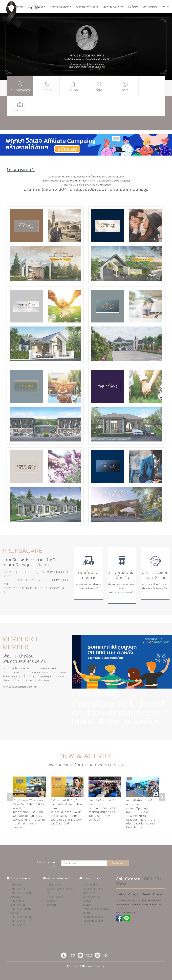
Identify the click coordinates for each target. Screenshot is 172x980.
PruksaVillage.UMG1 (93, 917)
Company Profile (87, 7)
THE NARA (16, 885)
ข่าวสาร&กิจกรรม (92, 897)
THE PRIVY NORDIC (21, 917)
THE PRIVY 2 (18, 889)
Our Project (35, 7)
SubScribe (118, 863)
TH (163, 7)
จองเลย (87, 905)
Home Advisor (60, 7)
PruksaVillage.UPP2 (94, 921)
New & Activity (113, 7)
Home (19, 7)
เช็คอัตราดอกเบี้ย (55, 897)
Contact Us (149, 7)
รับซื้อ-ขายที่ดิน (90, 885)
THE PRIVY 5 (18, 925)
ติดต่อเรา (88, 901)
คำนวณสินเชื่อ (54, 885)
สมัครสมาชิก (89, 893)
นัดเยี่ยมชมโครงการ (93, 889)
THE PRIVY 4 (18, 921)
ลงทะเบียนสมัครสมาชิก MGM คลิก (20, 687)
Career (132, 7)
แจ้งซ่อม (51, 901)
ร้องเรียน (51, 905)
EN (168, 7)
